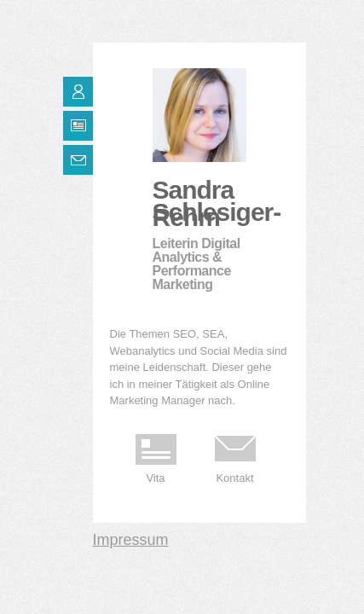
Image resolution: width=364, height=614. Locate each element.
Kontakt (234, 478)
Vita (155, 478)
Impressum (131, 540)
